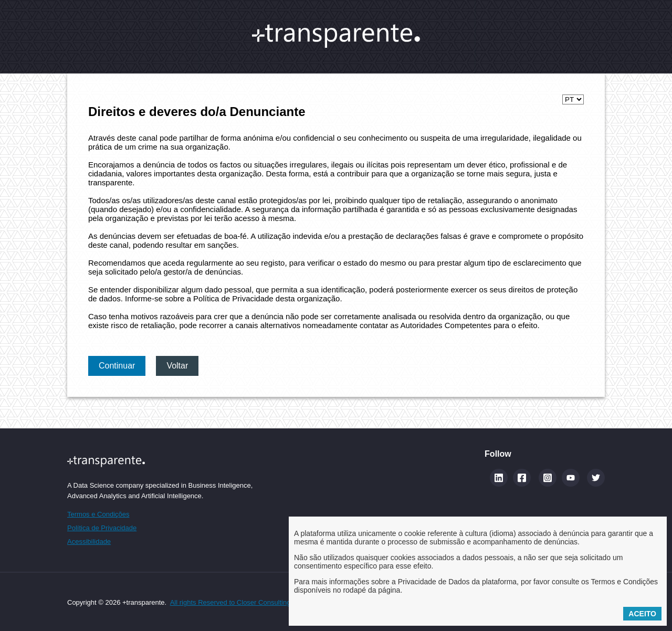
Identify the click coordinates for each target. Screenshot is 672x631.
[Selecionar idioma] (573, 99)
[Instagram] (548, 478)
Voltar (177, 366)
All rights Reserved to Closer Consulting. (231, 602)
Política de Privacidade (102, 528)
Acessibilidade (89, 541)
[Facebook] (522, 478)
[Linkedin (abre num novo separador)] (499, 478)
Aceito (642, 614)
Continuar (117, 366)
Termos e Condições (98, 514)
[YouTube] (571, 478)
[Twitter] (596, 478)
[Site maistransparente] (160, 461)
